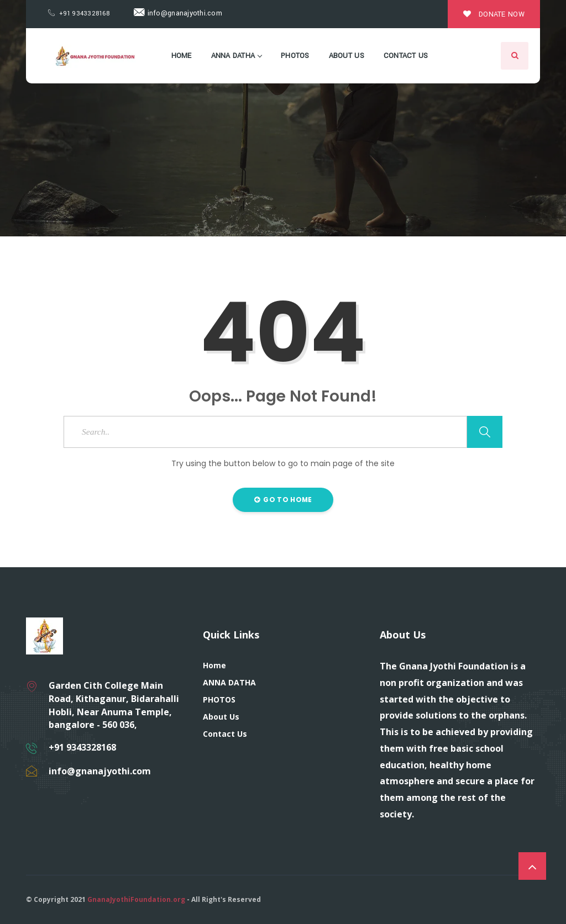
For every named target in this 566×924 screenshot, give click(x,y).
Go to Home (283, 500)
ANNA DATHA (237, 56)
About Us (347, 56)
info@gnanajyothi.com (178, 13)
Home (182, 56)
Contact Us (406, 56)
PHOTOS (295, 56)
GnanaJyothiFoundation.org (136, 899)
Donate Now (494, 14)
